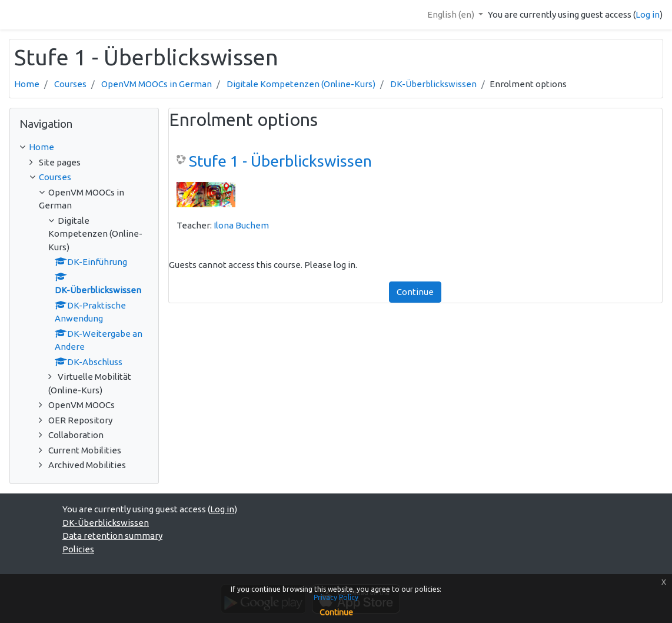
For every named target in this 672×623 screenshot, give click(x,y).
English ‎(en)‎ (452, 14)
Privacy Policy (336, 597)
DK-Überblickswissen (433, 84)
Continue (415, 292)
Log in (648, 14)
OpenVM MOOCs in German (157, 84)
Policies (78, 549)
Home (27, 84)
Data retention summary (112, 536)
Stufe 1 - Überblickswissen (280, 161)
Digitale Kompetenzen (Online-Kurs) (301, 84)
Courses (70, 84)
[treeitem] (84, 148)
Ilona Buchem (241, 225)
